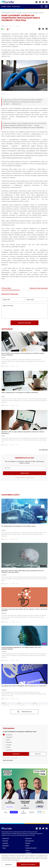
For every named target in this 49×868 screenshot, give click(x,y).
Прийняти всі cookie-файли (28, 865)
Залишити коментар (24, 323)
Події (4, 848)
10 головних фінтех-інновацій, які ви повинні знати (19, 526)
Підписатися (25, 473)
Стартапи (5, 843)
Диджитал (29, 838)
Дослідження (30, 841)
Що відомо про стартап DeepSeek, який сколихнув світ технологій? (24, 686)
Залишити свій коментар (39, 288)
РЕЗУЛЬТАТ (38, 754)
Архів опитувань (8, 760)
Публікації (6, 838)
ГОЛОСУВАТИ (16, 754)
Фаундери (6, 846)
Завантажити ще (25, 712)
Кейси (27, 846)
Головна (3, 11)
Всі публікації (43, 450)
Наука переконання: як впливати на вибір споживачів (20, 392)
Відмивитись (9, 865)
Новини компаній (11, 11)
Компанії (5, 841)
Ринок (27, 850)
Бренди (28, 843)
